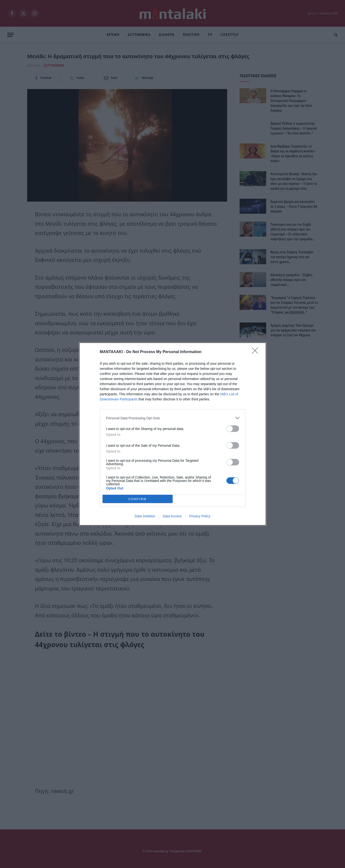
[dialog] (173, 434)
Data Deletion (145, 516)
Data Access (172, 516)
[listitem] (173, 418)
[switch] (233, 429)
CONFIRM (138, 499)
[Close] (257, 352)
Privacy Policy (200, 516)
